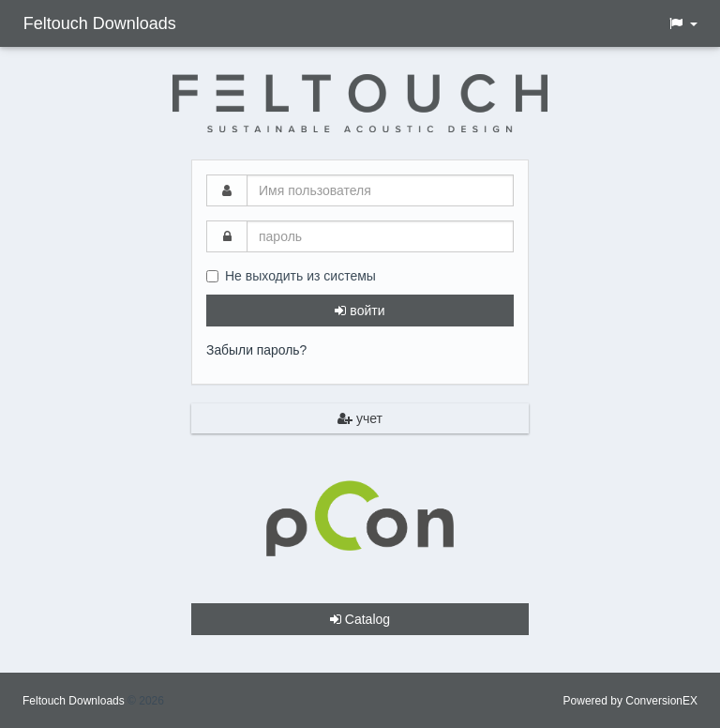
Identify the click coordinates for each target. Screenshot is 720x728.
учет (360, 417)
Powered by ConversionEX (630, 700)
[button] (682, 23)
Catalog (360, 618)
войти (360, 311)
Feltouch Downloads (99, 23)
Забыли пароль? (257, 350)
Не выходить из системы (291, 276)
